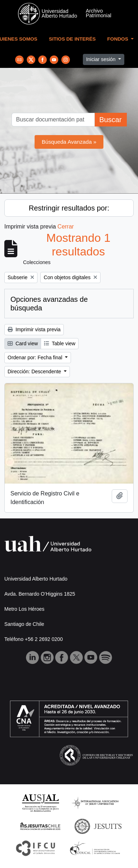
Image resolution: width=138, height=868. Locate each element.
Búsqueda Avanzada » (69, 142)
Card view (23, 343)
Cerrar (66, 227)
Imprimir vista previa (34, 329)
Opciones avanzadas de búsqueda (49, 304)
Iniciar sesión (102, 59)
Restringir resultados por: (69, 208)
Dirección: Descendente (35, 371)
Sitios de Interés (72, 39)
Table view (60, 343)
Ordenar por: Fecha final (36, 357)
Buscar (110, 120)
